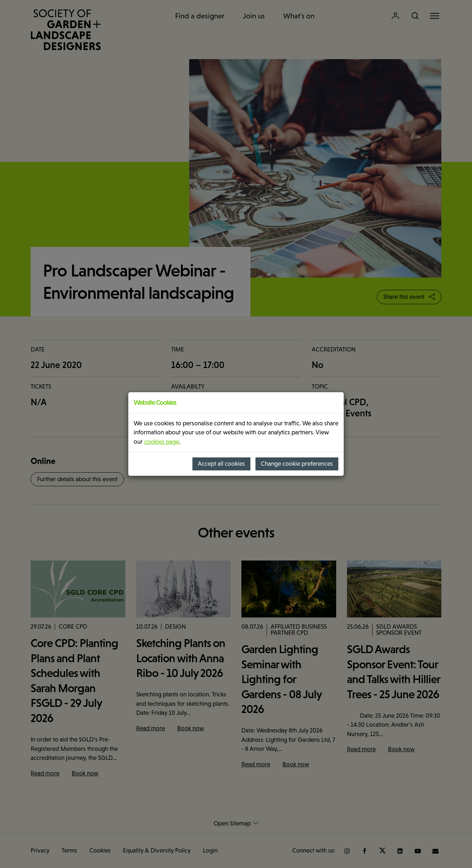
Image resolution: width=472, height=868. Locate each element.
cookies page (162, 442)
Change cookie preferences (297, 464)
